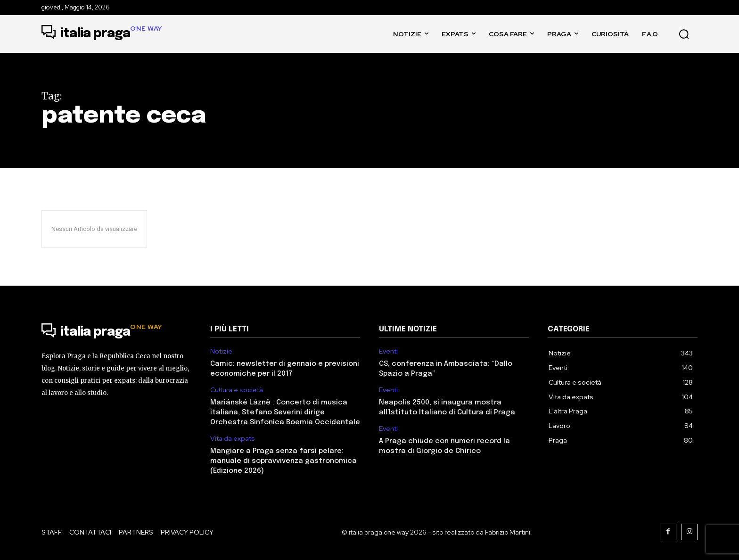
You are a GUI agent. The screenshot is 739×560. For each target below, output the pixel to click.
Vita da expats (233, 439)
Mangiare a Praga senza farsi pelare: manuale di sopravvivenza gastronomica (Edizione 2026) (283, 461)
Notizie (221, 351)
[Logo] (102, 34)
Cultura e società (237, 390)
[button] (684, 34)
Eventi (388, 351)
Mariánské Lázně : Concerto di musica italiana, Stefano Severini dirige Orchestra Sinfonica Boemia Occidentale (285, 412)
